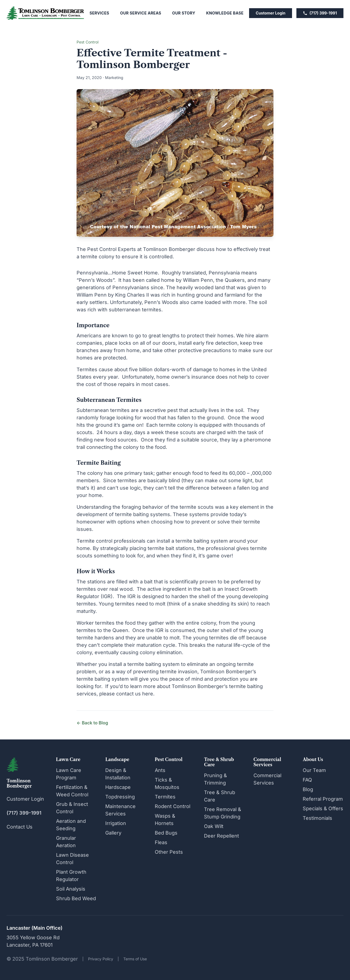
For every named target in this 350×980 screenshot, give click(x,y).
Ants (160, 770)
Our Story (184, 13)
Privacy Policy (101, 959)
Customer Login (270, 13)
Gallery (113, 833)
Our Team (314, 770)
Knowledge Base (225, 13)
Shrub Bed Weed (76, 898)
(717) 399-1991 (320, 13)
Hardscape (118, 787)
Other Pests (169, 852)
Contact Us (20, 827)
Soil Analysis (71, 889)
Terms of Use (135, 959)
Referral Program (323, 799)
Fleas (161, 842)
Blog (308, 789)
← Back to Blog (92, 723)
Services (100, 13)
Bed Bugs (166, 833)
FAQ (307, 780)
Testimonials (317, 818)
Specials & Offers (323, 808)
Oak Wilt (214, 826)
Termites (165, 797)
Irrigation (116, 823)
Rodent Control (173, 806)
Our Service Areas (141, 13)
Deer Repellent (221, 836)
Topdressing (120, 797)
